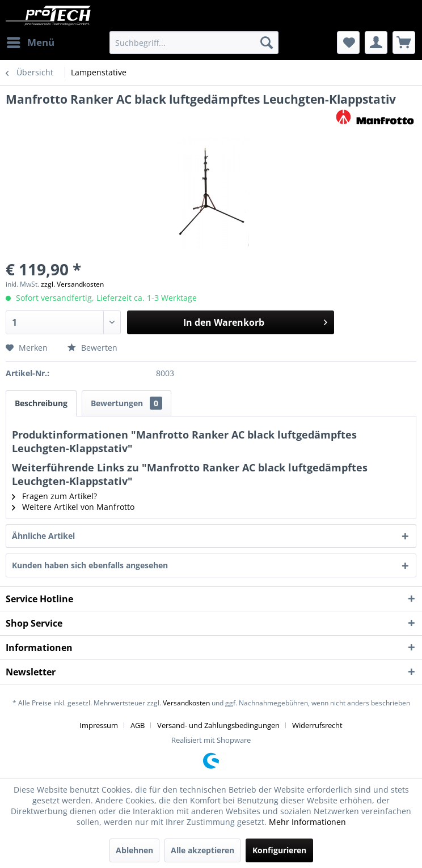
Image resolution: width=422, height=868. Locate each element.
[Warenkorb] (404, 42)
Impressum (99, 725)
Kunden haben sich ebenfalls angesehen (90, 565)
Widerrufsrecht (317, 725)
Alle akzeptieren (202, 850)
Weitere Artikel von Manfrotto (73, 507)
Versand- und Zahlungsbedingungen (218, 725)
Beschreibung (41, 403)
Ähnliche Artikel (43, 536)
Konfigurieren (279, 850)
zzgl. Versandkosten (72, 284)
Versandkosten (186, 703)
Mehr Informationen (307, 822)
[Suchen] (267, 42)
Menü (31, 41)
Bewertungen (126, 403)
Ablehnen (134, 850)
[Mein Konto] (376, 42)
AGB (138, 725)
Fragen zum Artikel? (54, 496)
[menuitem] (30, 42)
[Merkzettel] (348, 42)
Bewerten (92, 348)
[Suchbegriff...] (194, 42)
